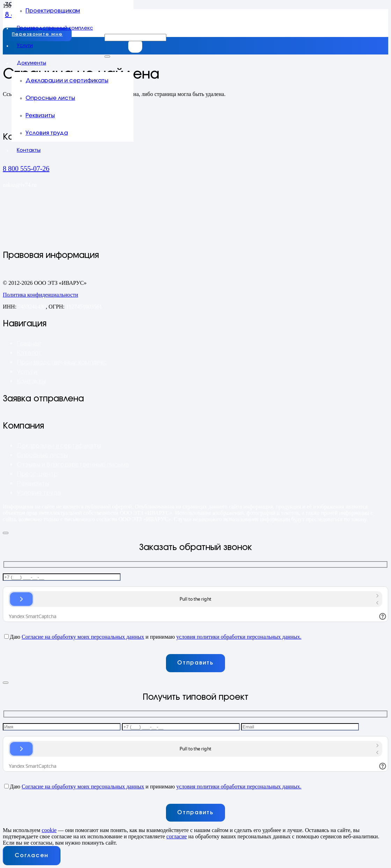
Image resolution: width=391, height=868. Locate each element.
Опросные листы (42, 455)
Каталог (29, 353)
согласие (177, 836)
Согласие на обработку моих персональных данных (83, 637)
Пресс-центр (37, 474)
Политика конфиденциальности (41, 295)
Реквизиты (33, 483)
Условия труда (39, 492)
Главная (29, 343)
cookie (49, 830)
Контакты (31, 381)
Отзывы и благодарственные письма (73, 464)
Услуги (27, 371)
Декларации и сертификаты (59, 445)
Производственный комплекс (62, 362)
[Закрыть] (107, 57)
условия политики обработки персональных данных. (239, 637)
